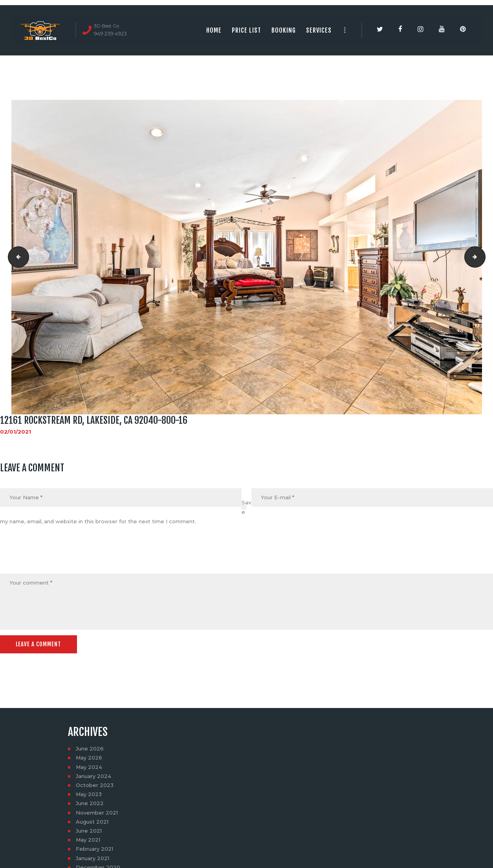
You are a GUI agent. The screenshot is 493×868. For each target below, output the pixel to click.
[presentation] (60, 555)
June (90, 748)
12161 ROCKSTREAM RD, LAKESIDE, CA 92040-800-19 (483, 257)
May (89, 758)
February (94, 849)
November (97, 813)
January (93, 776)
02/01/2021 (16, 432)
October (95, 785)
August (92, 822)
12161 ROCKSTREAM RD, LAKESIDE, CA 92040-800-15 (16, 257)
